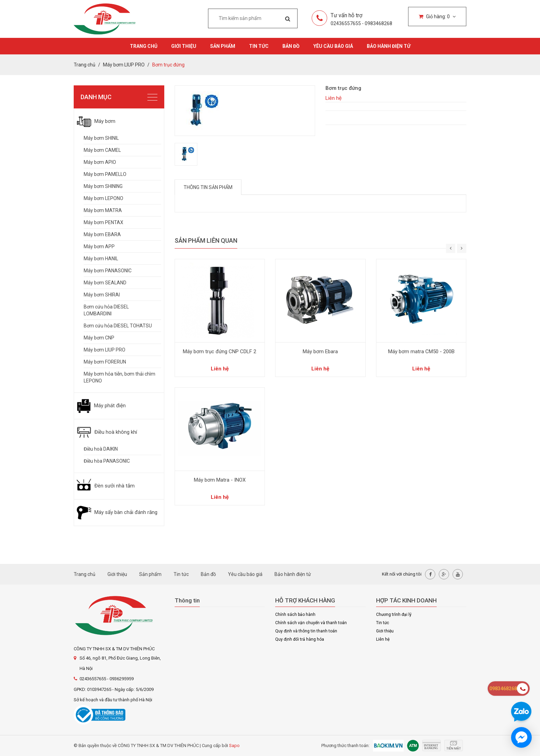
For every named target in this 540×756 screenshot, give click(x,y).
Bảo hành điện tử (389, 46)
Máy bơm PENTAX (103, 222)
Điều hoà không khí (107, 432)
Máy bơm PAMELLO (105, 174)
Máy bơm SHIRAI (102, 295)
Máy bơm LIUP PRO (105, 350)
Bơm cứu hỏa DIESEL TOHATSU (118, 326)
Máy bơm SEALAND (105, 283)
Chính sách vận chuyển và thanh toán (311, 623)
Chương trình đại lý (394, 615)
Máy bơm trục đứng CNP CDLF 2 (220, 351)
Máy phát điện (101, 406)
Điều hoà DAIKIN (101, 449)
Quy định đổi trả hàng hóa (300, 639)
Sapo (234, 745)
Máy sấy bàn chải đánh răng (117, 512)
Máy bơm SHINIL (101, 138)
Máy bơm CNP (99, 338)
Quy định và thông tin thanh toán (306, 631)
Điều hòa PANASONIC (107, 461)
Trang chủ (144, 46)
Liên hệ (383, 639)
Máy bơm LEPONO (103, 198)
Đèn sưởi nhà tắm (106, 486)
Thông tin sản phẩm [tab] (208, 187)
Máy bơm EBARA (102, 234)
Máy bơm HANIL (101, 259)
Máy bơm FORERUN (105, 362)
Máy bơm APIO (100, 162)
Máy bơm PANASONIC (108, 271)
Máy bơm (96, 121)
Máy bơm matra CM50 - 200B (421, 351)
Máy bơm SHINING (103, 186)
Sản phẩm (223, 46)
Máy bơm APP (99, 246)
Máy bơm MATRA (103, 210)
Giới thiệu (184, 46)
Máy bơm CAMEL (102, 150)
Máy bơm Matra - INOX (220, 480)
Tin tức (259, 46)
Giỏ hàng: (437, 17)
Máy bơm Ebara (320, 351)
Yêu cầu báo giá (333, 46)
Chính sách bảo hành (295, 615)
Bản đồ (291, 46)
